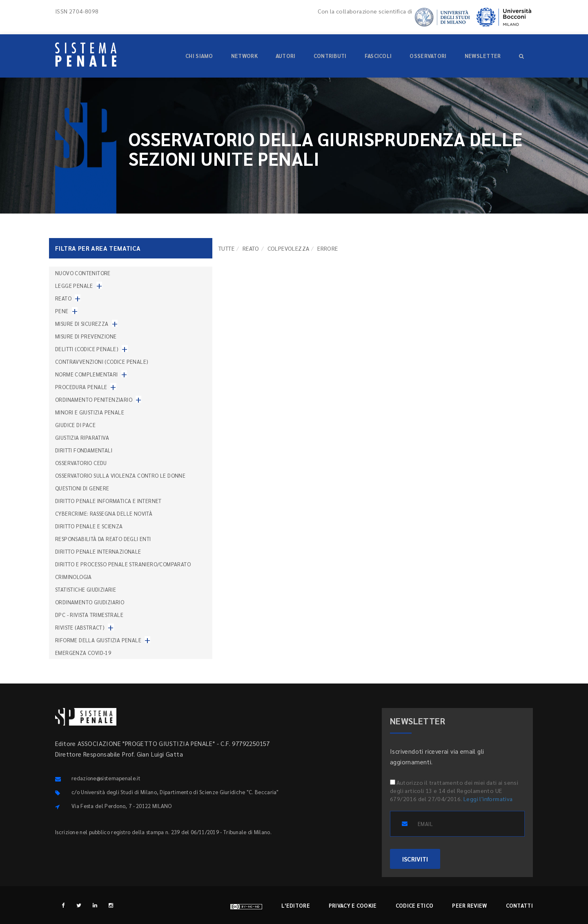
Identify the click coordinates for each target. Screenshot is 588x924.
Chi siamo (199, 56)
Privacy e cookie (353, 905)
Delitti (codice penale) (87, 349)
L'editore (296, 905)
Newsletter (483, 56)
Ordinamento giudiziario (90, 602)
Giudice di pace (75, 425)
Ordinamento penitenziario (94, 400)
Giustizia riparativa (82, 438)
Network (244, 56)
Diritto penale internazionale (98, 551)
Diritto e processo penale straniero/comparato (123, 564)
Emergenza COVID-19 (83, 653)
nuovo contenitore (83, 273)
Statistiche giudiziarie (86, 589)
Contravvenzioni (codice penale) (102, 362)
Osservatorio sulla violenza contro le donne (120, 475)
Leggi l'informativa (488, 799)
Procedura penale (81, 387)
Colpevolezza (288, 248)
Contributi (330, 56)
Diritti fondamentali (84, 450)
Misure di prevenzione (86, 336)
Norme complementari (87, 374)
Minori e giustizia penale (90, 412)
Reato (251, 248)
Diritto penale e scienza (89, 526)
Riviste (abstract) (80, 627)
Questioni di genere (82, 488)
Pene (62, 311)
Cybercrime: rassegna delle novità (104, 513)
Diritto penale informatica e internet (108, 501)
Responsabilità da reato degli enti (103, 539)
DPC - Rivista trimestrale (89, 615)
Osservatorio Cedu (81, 463)
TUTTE (226, 248)
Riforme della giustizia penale (98, 640)
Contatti (519, 905)
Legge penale (74, 286)
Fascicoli (378, 56)
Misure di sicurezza (82, 324)
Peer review (469, 905)
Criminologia (73, 577)
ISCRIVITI (415, 859)
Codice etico (415, 905)
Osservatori (428, 56)
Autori (286, 56)
